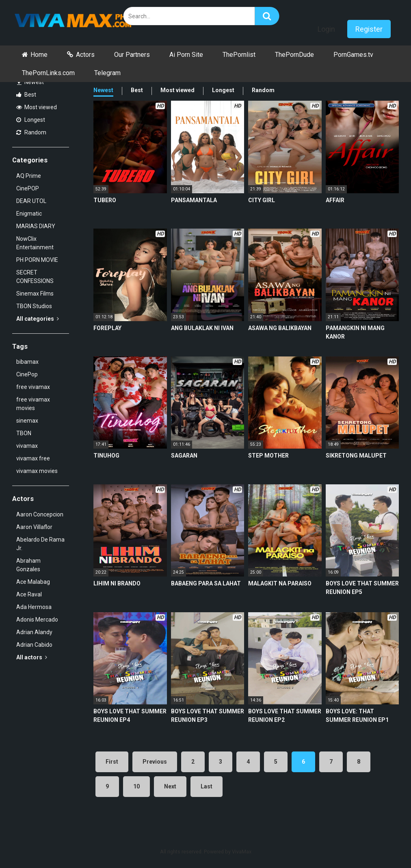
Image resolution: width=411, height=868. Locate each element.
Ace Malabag (33, 582)
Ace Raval (29, 594)
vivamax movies (37, 471)
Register (369, 29)
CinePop (27, 374)
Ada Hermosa (34, 607)
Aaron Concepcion (40, 514)
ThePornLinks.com (48, 73)
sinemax (27, 421)
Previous (155, 762)
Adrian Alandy (34, 632)
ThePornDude (294, 55)
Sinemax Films (35, 294)
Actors (85, 55)
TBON (24, 433)
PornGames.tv (353, 55)
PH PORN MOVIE (37, 260)
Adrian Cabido (34, 645)
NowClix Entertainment (35, 243)
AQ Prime (29, 176)
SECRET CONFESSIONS (35, 277)
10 (136, 786)
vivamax (27, 446)
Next (170, 786)
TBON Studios (34, 306)
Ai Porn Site (186, 55)
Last (207, 786)
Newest (30, 82)
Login (326, 29)
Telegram (107, 73)
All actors (32, 657)
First (112, 762)
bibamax (27, 362)
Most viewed (37, 107)
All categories (38, 319)
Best (26, 95)
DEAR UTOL (31, 201)
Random (31, 132)
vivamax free (33, 458)
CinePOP (28, 188)
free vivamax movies (33, 404)
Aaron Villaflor (34, 527)
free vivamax (33, 387)
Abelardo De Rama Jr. (40, 544)
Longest (31, 120)
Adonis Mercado (37, 620)
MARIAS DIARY (36, 226)
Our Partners (132, 55)
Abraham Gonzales (28, 565)
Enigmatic (29, 214)
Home (39, 55)
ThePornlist (239, 55)
